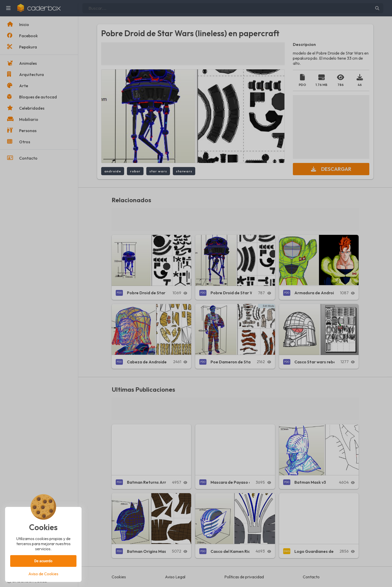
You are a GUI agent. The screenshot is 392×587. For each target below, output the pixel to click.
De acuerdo (43, 561)
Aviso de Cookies (43, 574)
